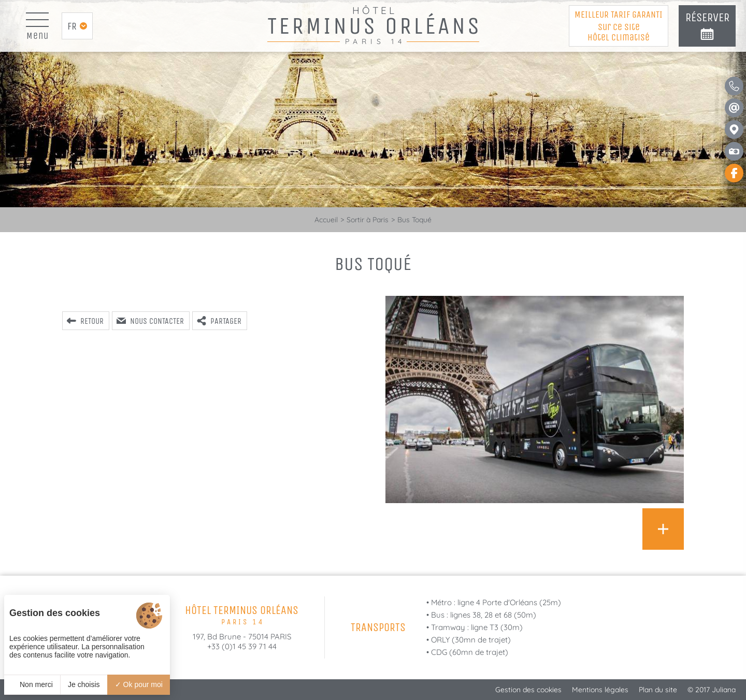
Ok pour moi (139, 684)
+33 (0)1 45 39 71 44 (242, 646)
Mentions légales (600, 690)
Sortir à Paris (368, 220)
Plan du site (658, 690)
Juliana (724, 690)
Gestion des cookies (528, 690)
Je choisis (84, 684)
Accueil (326, 220)
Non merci (32, 684)
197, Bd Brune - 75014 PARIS (242, 637)
